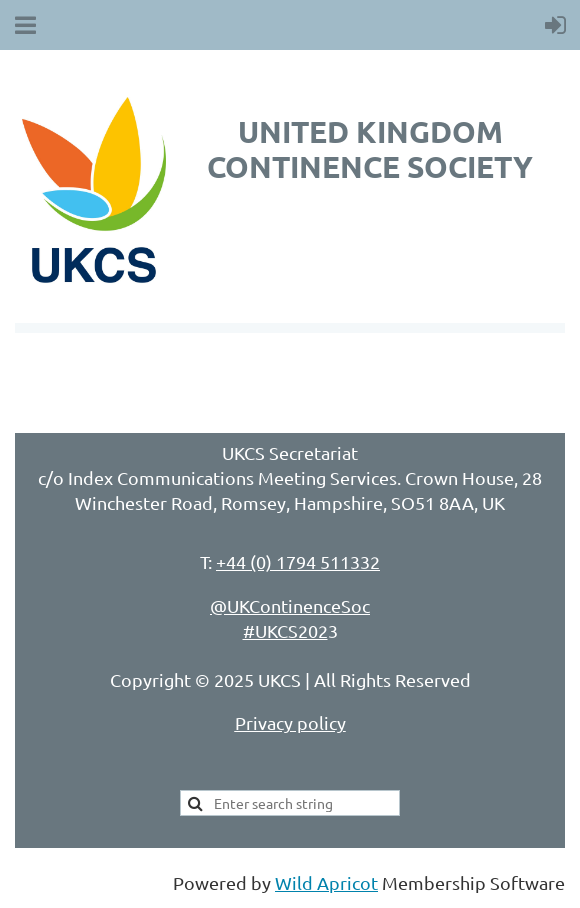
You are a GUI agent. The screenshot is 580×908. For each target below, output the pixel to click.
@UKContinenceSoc (290, 605)
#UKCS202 (285, 630)
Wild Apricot (326, 882)
